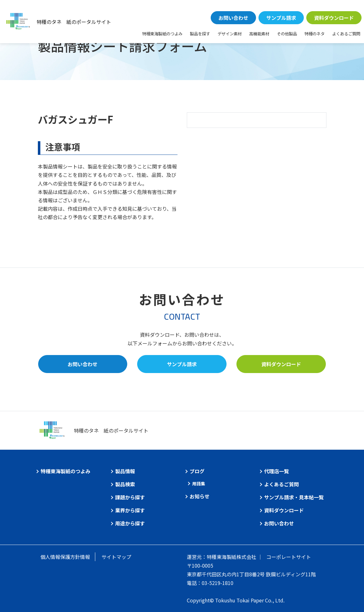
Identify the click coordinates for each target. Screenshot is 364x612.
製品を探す (200, 34)
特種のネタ (315, 34)
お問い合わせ (233, 18)
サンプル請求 (281, 18)
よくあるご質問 (346, 34)
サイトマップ (116, 557)
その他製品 (287, 34)
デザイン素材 (230, 34)
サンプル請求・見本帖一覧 (294, 497)
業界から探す (130, 510)
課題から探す (130, 497)
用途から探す (130, 523)
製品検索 (125, 484)
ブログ (197, 471)
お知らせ (200, 496)
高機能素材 (259, 34)
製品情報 (125, 471)
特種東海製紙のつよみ (162, 34)
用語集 (199, 484)
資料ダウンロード (334, 18)
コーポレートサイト (289, 557)
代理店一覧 (276, 471)
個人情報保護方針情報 (65, 557)
